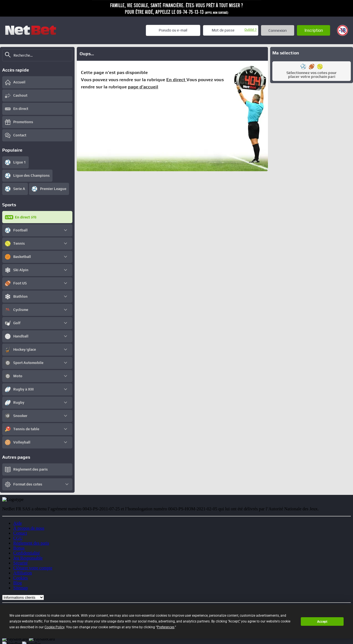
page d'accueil (143, 87)
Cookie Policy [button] (54, 627)
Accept (322, 622)
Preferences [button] (166, 627)
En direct (176, 80)
